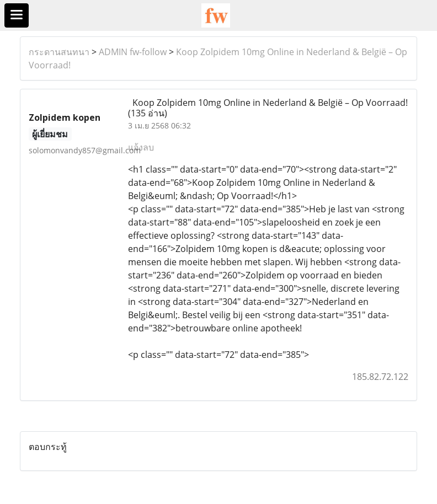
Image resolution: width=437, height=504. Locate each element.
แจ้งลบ (141, 147)
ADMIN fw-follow (133, 52)
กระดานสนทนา (59, 52)
